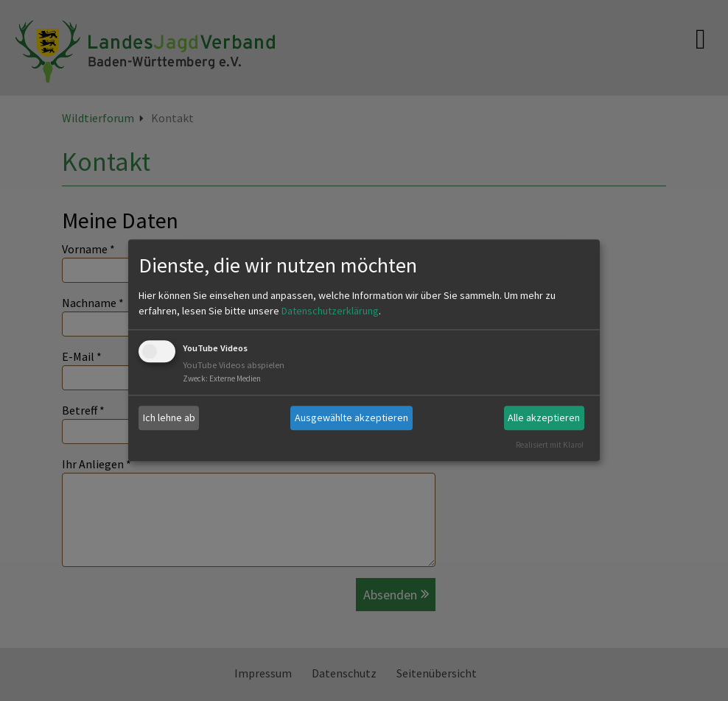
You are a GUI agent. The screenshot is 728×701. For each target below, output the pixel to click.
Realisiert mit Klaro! (550, 445)
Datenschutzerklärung (330, 311)
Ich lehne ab (169, 418)
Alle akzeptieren (544, 418)
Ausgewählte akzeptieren (351, 418)
